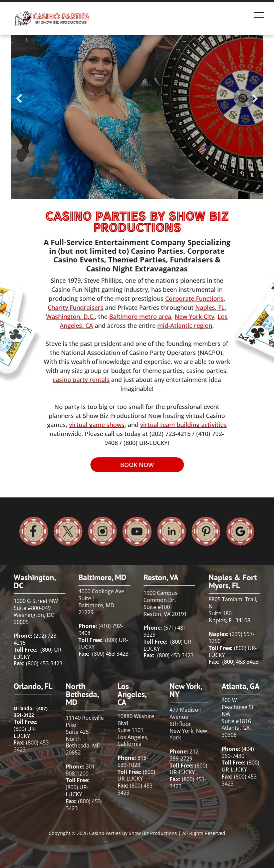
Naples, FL (210, 307)
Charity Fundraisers (76, 307)
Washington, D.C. (70, 316)
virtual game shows (97, 425)
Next (255, 103)
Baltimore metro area (140, 316)
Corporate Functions (194, 298)
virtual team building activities (183, 425)
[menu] (259, 15)
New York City (194, 316)
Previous (19, 103)
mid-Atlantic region (185, 325)
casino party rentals (81, 380)
